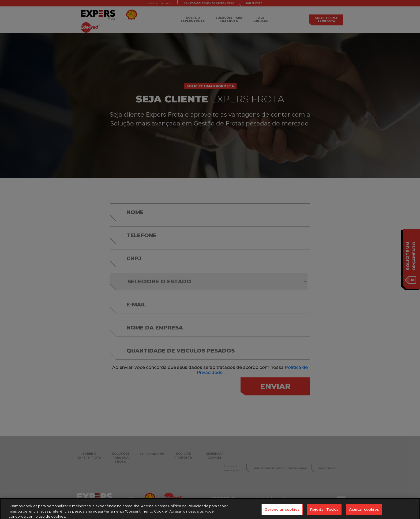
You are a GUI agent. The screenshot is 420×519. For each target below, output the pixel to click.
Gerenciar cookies (282, 511)
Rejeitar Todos (324, 511)
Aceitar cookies (364, 511)
